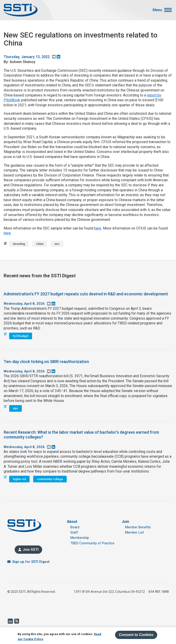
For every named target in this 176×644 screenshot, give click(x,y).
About (72, 522)
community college (50, 479)
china (40, 244)
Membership (80, 538)
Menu (157, 10)
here (98, 228)
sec (57, 244)
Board (75, 527)
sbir (15, 408)
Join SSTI (31, 550)
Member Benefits (138, 527)
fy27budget (21, 336)
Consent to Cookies (136, 635)
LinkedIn (10, 621)
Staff (74, 532)
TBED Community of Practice (92, 543)
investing (19, 244)
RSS (16, 621)
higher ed (19, 479)
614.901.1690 (159, 592)
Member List (135, 532)
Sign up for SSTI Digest (31, 562)
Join (125, 522)
